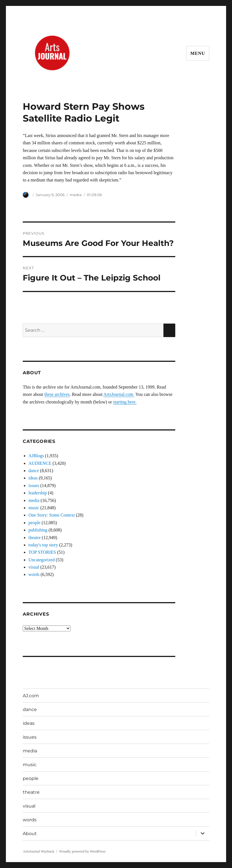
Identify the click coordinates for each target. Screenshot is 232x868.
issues (34, 485)
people (34, 523)
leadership (38, 493)
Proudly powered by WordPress (82, 851)
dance (34, 471)
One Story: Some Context (52, 515)
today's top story (43, 545)
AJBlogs (36, 456)
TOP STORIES (42, 552)
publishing (38, 530)
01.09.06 (94, 195)
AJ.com (31, 696)
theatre (35, 538)
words (34, 574)
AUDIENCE (40, 463)
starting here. (125, 402)
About (30, 834)
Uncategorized (41, 560)
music (34, 508)
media (76, 195)
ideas (33, 478)
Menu (198, 53)
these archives (57, 394)
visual (34, 567)
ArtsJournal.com (119, 394)
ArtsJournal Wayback (38, 851)
